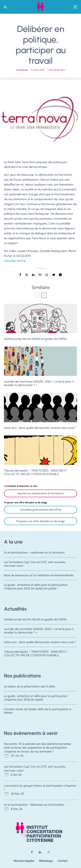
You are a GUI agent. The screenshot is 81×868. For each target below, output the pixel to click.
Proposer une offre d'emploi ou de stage (41, 521)
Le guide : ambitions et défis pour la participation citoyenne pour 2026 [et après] (36, 698)
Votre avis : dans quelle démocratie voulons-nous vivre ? (40, 428)
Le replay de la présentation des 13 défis (30, 686)
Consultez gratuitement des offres (41, 510)
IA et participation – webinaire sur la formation (34, 553)
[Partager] (20, 275)
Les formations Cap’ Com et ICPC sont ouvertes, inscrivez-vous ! (35, 564)
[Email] (40, 275)
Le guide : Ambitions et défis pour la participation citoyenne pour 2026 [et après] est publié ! (36, 588)
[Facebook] (32, 852)
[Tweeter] (27, 275)
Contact (63, 861)
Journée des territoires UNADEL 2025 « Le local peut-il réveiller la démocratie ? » (39, 383)
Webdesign (46, 861)
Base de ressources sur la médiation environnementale (39, 576)
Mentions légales (24, 861)
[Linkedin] (40, 852)
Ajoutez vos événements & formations (41, 493)
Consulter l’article (15, 261)
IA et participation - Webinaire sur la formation (34, 805)
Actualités (22, 70)
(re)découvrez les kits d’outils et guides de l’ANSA (35, 339)
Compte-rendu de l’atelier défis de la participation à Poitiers (38, 711)
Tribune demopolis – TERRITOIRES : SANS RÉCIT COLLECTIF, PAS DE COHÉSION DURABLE (35, 472)
